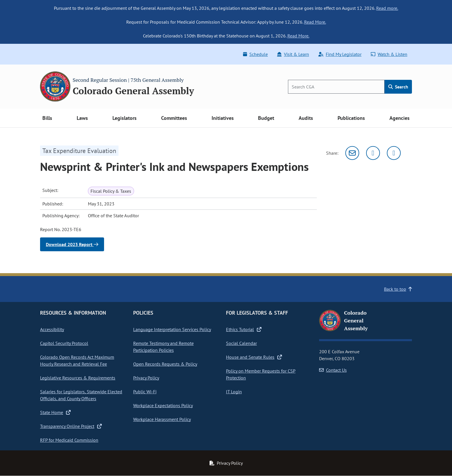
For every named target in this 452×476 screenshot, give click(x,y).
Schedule (255, 54)
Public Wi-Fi (145, 392)
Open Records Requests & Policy (165, 364)
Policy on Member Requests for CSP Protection (261, 374)
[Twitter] (373, 153)
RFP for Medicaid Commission (69, 440)
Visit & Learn (293, 54)
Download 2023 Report (72, 244)
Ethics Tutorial (244, 329)
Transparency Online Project (71, 426)
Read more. (387, 8)
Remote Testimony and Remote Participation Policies (163, 347)
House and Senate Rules (254, 357)
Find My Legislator (340, 54)
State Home (55, 412)
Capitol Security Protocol (64, 343)
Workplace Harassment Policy (162, 419)
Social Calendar (241, 343)
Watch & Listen (389, 54)
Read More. (315, 22)
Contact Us (333, 370)
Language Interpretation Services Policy (172, 329)
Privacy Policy (146, 378)
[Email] (352, 153)
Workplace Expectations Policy (163, 405)
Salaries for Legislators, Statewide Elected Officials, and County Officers (81, 395)
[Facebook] (394, 153)
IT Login (234, 392)
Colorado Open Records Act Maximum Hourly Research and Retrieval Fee (77, 360)
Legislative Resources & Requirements (78, 378)
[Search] (336, 87)
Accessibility (52, 329)
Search (398, 87)
